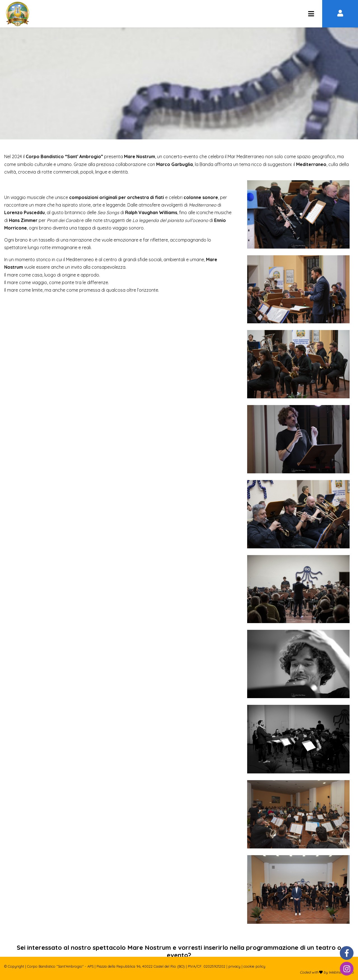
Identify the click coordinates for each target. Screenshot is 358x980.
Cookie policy (254, 966)
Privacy (234, 966)
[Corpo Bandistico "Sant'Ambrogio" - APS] (311, 14)
